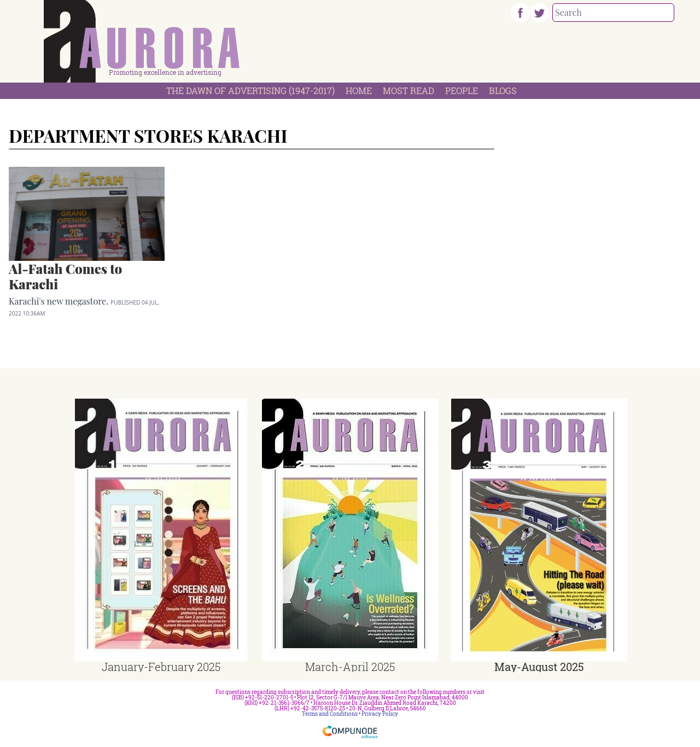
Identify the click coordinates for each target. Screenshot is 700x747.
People (462, 91)
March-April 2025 (350, 667)
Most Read (409, 91)
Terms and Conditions (330, 714)
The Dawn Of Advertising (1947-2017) (250, 91)
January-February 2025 (161, 667)
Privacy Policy (380, 714)
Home (359, 91)
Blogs (503, 91)
